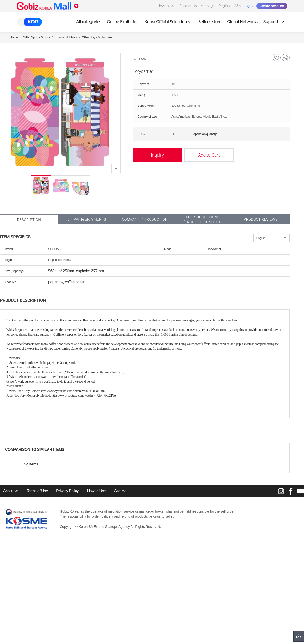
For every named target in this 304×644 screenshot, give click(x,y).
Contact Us (188, 6)
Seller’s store (210, 22)
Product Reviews (261, 219)
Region (224, 6)
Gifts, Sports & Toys (37, 37)
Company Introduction (145, 219)
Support (274, 22)
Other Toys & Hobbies (97, 37)
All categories (89, 22)
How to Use (166, 6)
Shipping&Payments (87, 219)
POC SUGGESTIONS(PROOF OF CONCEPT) (203, 220)
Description (29, 220)
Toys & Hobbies (66, 37)
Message (207, 6)
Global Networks (242, 22)
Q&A (237, 6)
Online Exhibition (123, 22)
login (249, 6)
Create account (272, 6)
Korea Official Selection (169, 22)
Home (14, 37)
